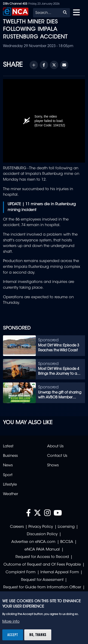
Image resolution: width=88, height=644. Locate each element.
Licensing (66, 527)
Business (10, 456)
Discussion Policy (42, 534)
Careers (17, 527)
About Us (55, 446)
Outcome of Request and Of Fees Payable (42, 565)
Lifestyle (10, 485)
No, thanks (38, 635)
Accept (13, 635)
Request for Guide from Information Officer (42, 587)
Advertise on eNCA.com (33, 542)
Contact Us (57, 456)
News (8, 465)
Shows (53, 465)
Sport (8, 475)
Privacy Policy (41, 527)
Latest (8, 446)
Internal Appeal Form (60, 572)
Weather (11, 494)
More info (11, 622)
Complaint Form (21, 572)
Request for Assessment (42, 580)
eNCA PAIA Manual (42, 550)
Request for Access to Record (42, 557)
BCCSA (67, 542)
